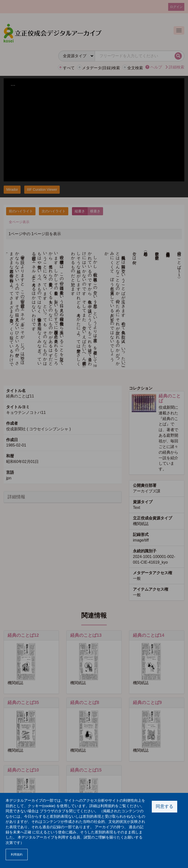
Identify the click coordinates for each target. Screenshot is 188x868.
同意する (164, 806)
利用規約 (17, 854)
